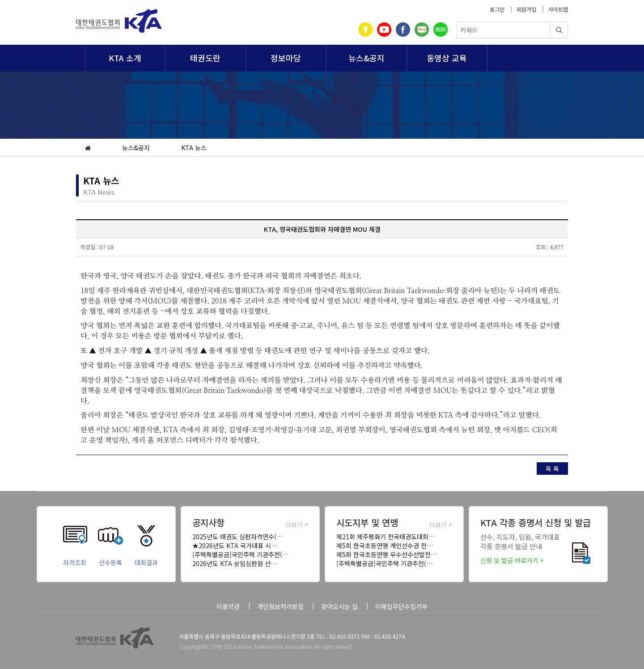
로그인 (497, 9)
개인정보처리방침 (280, 606)
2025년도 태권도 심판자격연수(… (237, 537)
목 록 (552, 469)
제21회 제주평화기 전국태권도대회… (386, 537)
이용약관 (228, 606)
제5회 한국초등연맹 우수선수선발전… (387, 554)
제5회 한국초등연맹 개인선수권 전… (385, 545)
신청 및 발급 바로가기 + (512, 560)
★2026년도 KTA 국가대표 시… (235, 545)
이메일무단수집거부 (401, 606)
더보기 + (297, 524)
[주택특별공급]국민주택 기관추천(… (240, 554)
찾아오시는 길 (339, 606)
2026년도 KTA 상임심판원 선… (235, 563)
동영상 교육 (447, 58)
